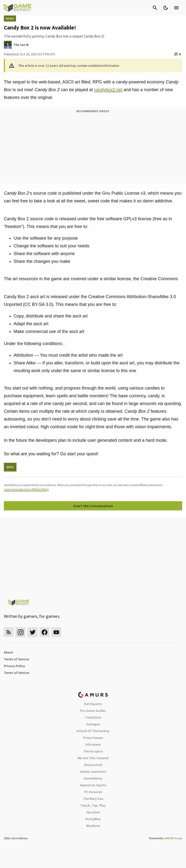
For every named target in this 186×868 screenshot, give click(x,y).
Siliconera (93, 744)
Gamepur (93, 724)
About (8, 652)
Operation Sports (93, 785)
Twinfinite (93, 717)
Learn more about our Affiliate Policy (26, 489)
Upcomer (93, 812)
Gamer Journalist (93, 772)
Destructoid (93, 765)
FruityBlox (93, 819)
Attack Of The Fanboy (93, 731)
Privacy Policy (14, 666)
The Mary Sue (93, 799)
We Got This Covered (93, 758)
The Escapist (93, 751)
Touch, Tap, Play (93, 805)
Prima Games (93, 738)
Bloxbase (93, 826)
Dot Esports (93, 704)
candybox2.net (108, 90)
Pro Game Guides (93, 711)
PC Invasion (93, 792)
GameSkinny (93, 778)
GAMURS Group (173, 838)
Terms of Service (16, 659)
